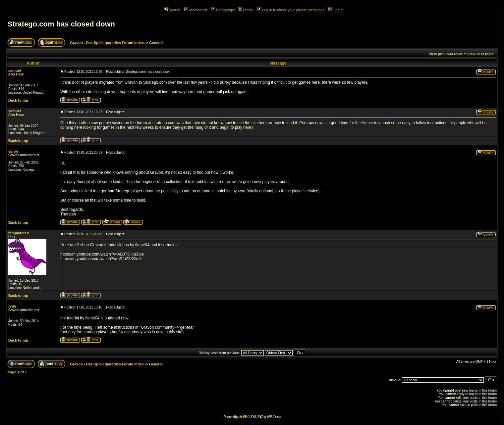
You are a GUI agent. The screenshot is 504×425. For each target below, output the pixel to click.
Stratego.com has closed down (61, 24)
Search (172, 10)
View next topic (480, 54)
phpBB (243, 417)
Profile (246, 10)
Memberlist (196, 10)
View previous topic (446, 54)
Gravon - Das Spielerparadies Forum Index (107, 43)
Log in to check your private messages (291, 10)
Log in (336, 10)
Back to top (18, 100)
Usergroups (223, 10)
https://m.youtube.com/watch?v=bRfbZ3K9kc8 (101, 259)
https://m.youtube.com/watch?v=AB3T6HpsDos (102, 254)
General (156, 43)
